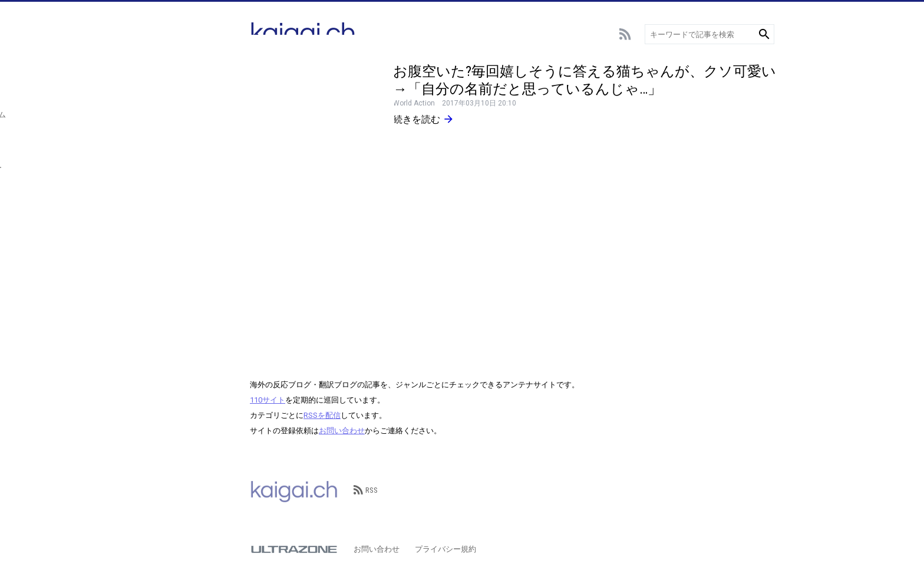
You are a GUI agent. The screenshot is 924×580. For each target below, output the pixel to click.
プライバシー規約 (445, 549)
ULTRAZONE (294, 549)
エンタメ (167, 158)
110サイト (268, 400)
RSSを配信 (322, 415)
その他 (164, 299)
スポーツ (167, 122)
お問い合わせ (342, 431)
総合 (160, 69)
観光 (160, 246)
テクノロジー (175, 193)
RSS (366, 490)
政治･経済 (169, 264)
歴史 (160, 281)
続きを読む (424, 119)
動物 (160, 228)
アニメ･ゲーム (177, 140)
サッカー (167, 87)
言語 (160, 211)
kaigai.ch (294, 490)
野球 (160, 105)
